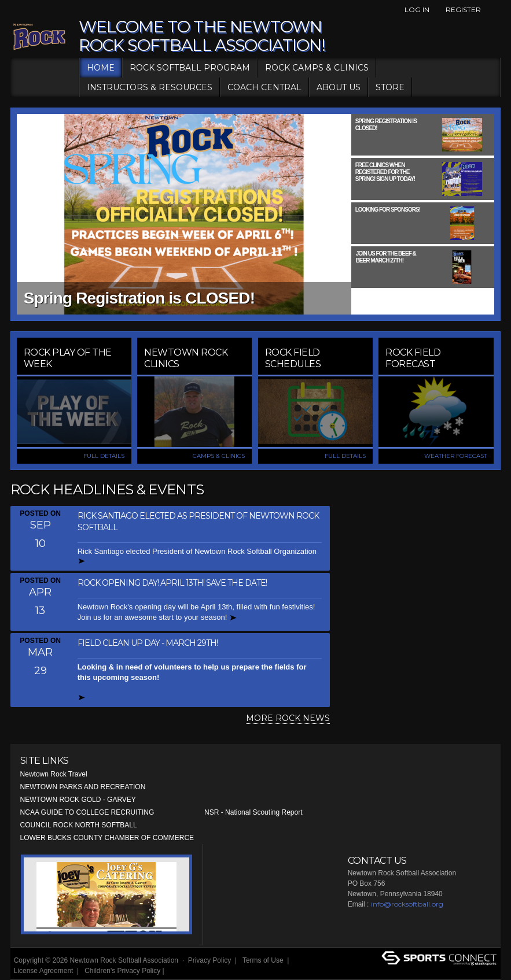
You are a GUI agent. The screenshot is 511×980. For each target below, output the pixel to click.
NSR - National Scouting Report (253, 812)
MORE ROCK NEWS (288, 718)
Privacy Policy (210, 960)
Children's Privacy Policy (122, 971)
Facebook (494, 10)
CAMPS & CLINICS (219, 456)
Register (463, 10)
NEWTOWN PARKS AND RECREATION (83, 787)
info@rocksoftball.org (407, 904)
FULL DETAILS (104, 456)
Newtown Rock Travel (54, 774)
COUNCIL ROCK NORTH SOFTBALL (79, 825)
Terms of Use (263, 960)
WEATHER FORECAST (455, 456)
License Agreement (44, 971)
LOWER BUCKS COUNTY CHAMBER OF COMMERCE (107, 838)
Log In (417, 10)
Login (180, 971)
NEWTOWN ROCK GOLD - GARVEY (78, 800)
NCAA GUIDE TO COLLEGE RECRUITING (87, 812)
